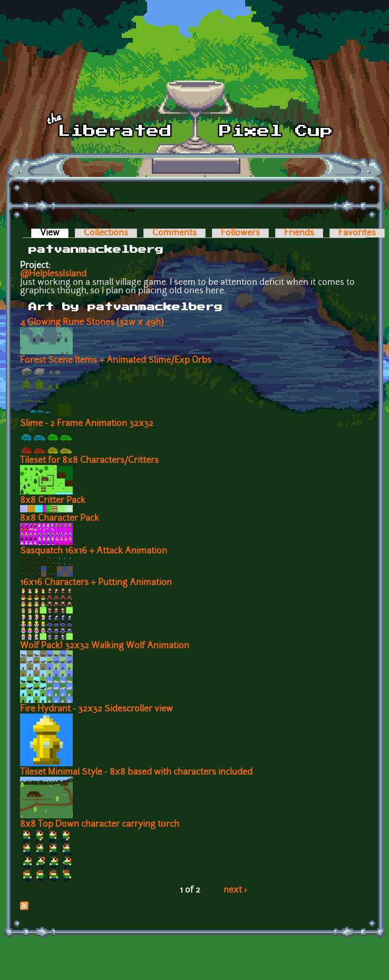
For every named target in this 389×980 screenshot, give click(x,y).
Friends (299, 233)
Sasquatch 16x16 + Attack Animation (94, 551)
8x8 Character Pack (60, 519)
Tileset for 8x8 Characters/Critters (89, 461)
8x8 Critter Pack (53, 501)
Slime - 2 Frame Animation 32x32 (87, 424)
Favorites (357, 233)
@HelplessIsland (53, 274)
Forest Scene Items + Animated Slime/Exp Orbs (116, 361)
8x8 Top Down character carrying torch (100, 825)
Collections (106, 233)
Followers (240, 233)
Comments (174, 233)
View (54, 233)
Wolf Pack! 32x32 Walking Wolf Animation (105, 646)
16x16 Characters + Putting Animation (96, 583)
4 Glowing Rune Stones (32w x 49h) (92, 323)
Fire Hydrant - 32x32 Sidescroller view (96, 709)
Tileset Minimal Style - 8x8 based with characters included (136, 773)
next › (235, 890)
